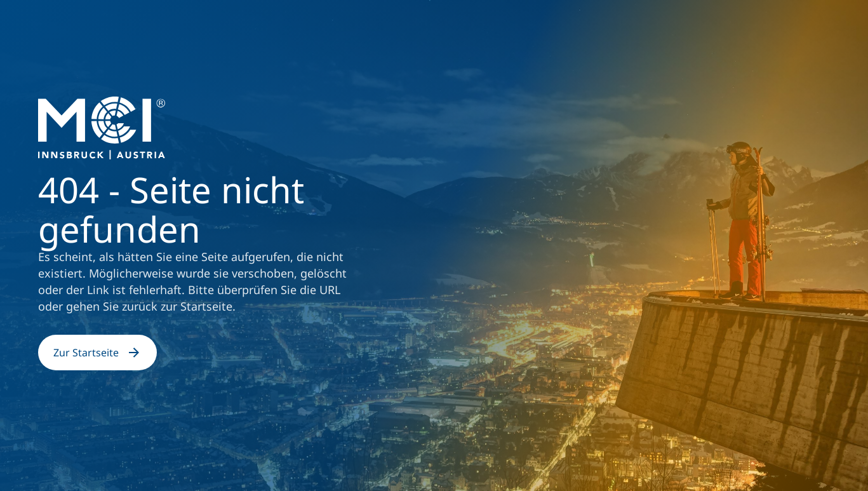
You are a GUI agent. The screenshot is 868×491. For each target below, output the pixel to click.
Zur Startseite (97, 353)
